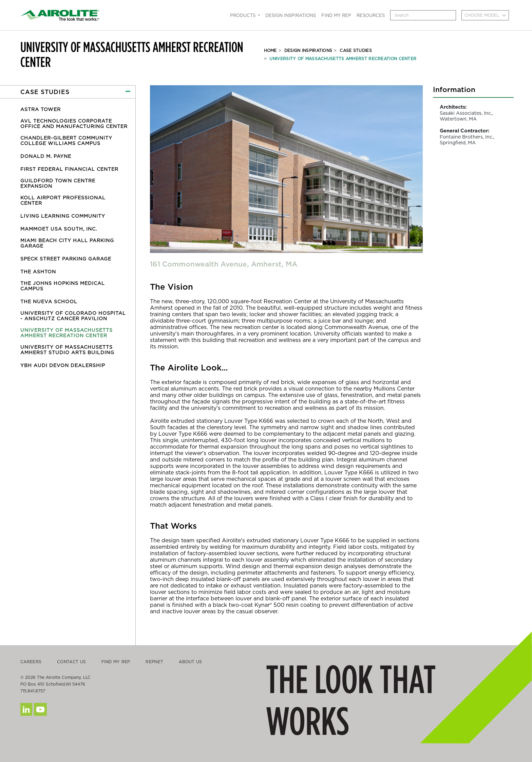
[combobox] (485, 15)
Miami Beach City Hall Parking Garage (67, 243)
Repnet (154, 662)
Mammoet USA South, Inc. (59, 229)
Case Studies (356, 50)
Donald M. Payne (46, 156)
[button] (68, 92)
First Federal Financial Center (69, 169)
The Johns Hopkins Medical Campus (63, 286)
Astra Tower (41, 109)
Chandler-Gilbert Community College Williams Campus (66, 141)
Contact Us (71, 662)
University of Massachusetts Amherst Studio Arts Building (67, 350)
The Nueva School (49, 302)
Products (243, 15)
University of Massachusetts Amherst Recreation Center (343, 59)
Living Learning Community (63, 216)
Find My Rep (336, 15)
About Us (190, 662)
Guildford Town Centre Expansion (58, 183)
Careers (31, 662)
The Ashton (38, 272)
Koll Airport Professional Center (63, 200)
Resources (371, 15)
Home (270, 50)
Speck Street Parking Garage (66, 259)
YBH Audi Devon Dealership (63, 365)
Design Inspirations (291, 15)
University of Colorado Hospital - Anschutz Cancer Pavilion (73, 316)
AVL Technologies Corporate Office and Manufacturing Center (74, 124)
